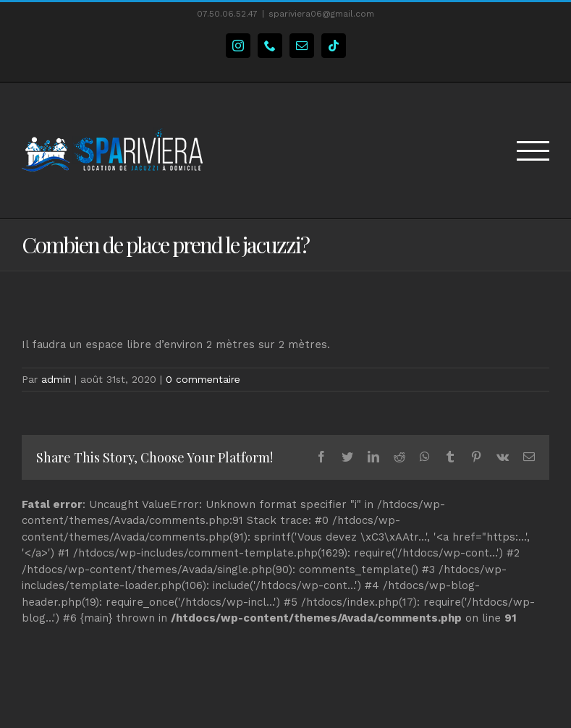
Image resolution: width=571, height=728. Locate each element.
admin (56, 379)
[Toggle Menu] (533, 151)
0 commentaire (203, 379)
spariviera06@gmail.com (321, 14)
